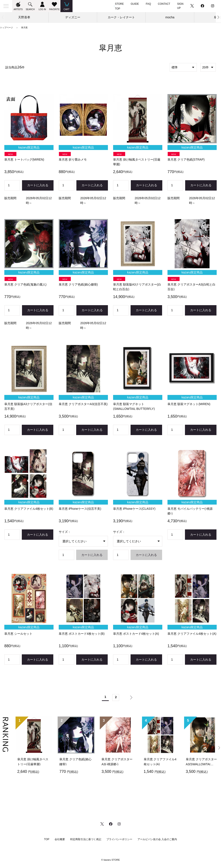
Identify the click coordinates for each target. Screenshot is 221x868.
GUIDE (135, 4)
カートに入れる (38, 185)
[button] (218, 17)
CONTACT (164, 4)
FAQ (148, 4)
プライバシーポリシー (119, 839)
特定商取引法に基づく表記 (86, 839)
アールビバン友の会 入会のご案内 (157, 839)
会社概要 (60, 839)
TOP (47, 839)
